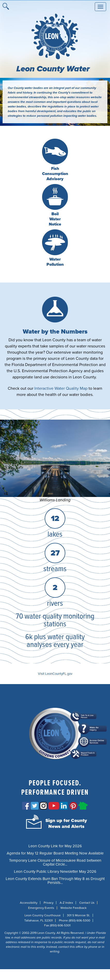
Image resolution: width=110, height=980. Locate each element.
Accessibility (29, 903)
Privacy (49, 903)
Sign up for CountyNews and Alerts (66, 823)
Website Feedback (73, 908)
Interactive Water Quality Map (61, 388)
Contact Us (87, 903)
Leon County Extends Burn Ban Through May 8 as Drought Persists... (55, 881)
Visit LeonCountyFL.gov (55, 674)
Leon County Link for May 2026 (55, 846)
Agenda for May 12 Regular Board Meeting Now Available (55, 853)
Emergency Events (41, 908)
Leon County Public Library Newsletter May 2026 (55, 871)
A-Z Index (66, 903)
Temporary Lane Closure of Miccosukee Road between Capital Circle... (55, 862)
